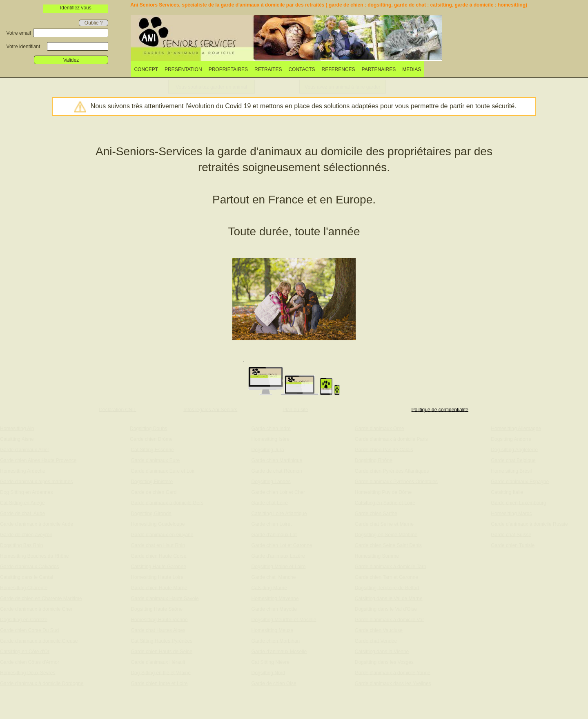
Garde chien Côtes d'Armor (30, 662)
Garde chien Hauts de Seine (161, 651)
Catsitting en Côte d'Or (25, 651)
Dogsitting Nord (268, 672)
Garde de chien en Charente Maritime (41, 598)
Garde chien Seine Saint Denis (388, 545)
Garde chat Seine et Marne (384, 524)
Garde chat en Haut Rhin (158, 545)
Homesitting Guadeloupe (158, 524)
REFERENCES (339, 69)
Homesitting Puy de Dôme (383, 492)
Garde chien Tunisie (513, 545)
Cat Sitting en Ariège (22, 502)
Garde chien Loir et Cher (278, 492)
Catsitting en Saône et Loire (385, 502)
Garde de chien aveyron (26, 534)
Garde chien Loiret (272, 524)
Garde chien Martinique (277, 460)
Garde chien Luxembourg (518, 502)
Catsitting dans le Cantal (27, 577)
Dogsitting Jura (268, 449)
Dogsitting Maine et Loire (279, 566)
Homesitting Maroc (511, 513)
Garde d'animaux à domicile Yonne (393, 672)
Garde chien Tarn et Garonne (386, 577)
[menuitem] (146, 69)
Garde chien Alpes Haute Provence (38, 460)
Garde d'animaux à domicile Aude (37, 524)
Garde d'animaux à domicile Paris (391, 439)
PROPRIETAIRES (228, 69)
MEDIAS (412, 69)
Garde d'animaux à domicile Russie (529, 524)
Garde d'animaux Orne (380, 428)
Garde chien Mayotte (274, 609)
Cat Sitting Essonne (152, 449)
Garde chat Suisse (511, 534)
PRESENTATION (183, 69)
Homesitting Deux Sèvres (28, 672)
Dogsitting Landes (271, 481)
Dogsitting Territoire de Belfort (387, 587)
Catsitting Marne (269, 587)
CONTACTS (302, 69)
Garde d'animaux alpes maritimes (36, 481)
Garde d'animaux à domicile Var (389, 619)
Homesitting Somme (377, 556)
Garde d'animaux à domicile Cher (36, 609)
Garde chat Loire (270, 502)
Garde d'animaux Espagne (520, 481)
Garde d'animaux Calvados (29, 566)
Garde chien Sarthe (376, 513)
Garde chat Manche (274, 577)
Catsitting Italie (507, 492)
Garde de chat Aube (22, 513)
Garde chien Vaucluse (379, 630)
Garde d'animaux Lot (274, 534)
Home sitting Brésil (511, 471)
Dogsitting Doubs (148, 428)
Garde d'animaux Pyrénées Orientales (396, 481)
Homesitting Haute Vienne (159, 619)
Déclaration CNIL (117, 409)
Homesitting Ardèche (23, 471)
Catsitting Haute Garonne (158, 566)
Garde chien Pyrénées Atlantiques (392, 471)
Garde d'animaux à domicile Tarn (391, 566)
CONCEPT (146, 69)
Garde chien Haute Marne (159, 587)
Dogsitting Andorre (511, 439)
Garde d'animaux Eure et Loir (163, 471)
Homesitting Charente (24, 587)
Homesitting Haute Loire (157, 577)
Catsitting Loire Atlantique (279, 513)
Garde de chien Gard (154, 492)
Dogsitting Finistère (152, 481)
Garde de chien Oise (274, 683)
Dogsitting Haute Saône (157, 609)
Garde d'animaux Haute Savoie (165, 598)
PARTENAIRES (379, 69)
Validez (71, 60)
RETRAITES (268, 69)
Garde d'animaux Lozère (278, 556)
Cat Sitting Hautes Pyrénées (161, 641)
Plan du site (295, 409)
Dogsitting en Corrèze (24, 619)
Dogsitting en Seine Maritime (386, 534)
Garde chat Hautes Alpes (158, 630)
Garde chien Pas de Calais (384, 449)
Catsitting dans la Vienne (382, 651)
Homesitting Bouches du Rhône (35, 556)
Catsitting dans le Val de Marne (389, 598)
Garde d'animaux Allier (24, 449)
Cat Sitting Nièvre (271, 662)
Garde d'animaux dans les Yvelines (393, 683)
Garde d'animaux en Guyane (162, 534)
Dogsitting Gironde (151, 513)
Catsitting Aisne (17, 439)
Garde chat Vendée (376, 641)
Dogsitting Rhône (374, 460)
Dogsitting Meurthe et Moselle (284, 619)
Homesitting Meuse (273, 630)
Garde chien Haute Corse (158, 556)
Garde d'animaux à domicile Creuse (39, 641)
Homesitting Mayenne (275, 598)
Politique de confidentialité (440, 409)
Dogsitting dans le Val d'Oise (386, 609)
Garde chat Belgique (513, 460)
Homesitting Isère (271, 439)
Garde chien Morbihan (276, 641)
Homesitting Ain (17, 428)
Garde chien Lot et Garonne (282, 545)
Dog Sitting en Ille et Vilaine (161, 672)
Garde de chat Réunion (277, 471)
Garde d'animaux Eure (155, 460)
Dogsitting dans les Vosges (384, 662)
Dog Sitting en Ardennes (26, 492)
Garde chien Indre (271, 428)
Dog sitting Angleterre (514, 449)
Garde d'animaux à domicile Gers (167, 502)
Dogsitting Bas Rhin (21, 545)
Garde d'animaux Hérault (158, 662)
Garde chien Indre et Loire (159, 683)
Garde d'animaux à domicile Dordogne (42, 683)
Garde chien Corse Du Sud (29, 630)
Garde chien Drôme (151, 439)
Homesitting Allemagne (516, 428)
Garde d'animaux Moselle (279, 651)
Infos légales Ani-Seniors (210, 409)
